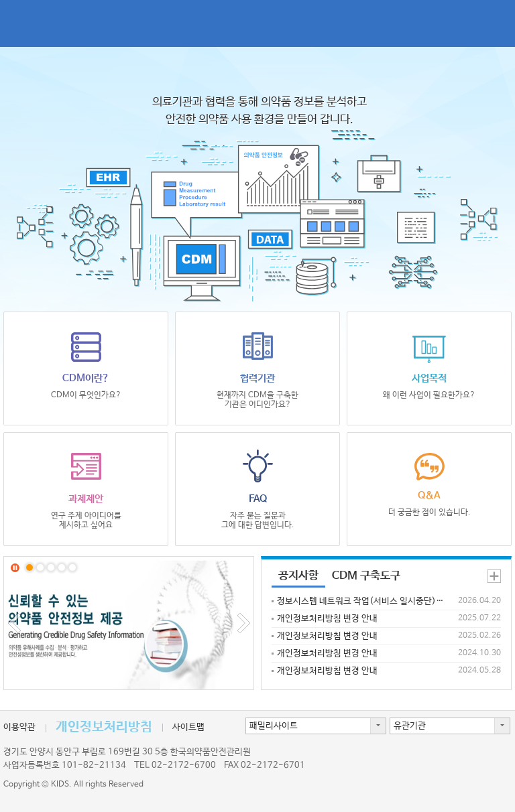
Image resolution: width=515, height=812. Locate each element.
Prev (14, 623)
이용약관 (19, 727)
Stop (15, 568)
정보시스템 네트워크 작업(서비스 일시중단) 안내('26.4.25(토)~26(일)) (361, 601)
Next (243, 623)
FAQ (257, 490)
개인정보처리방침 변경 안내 (327, 619)
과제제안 (86, 490)
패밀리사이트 (274, 726)
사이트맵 (188, 727)
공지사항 (298, 576)
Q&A (429, 483)
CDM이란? (86, 364)
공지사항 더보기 (494, 576)
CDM (87, 23)
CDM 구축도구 (366, 576)
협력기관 (257, 369)
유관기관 (410, 726)
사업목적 (429, 364)
